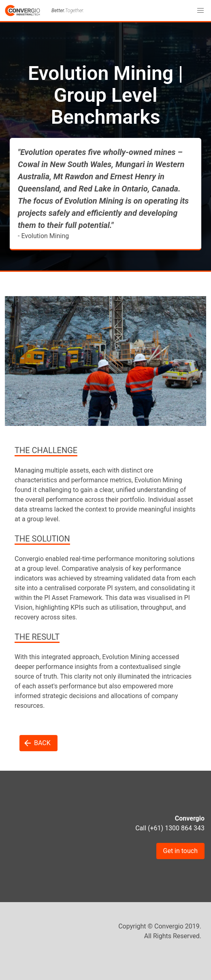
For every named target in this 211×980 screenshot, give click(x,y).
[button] (200, 11)
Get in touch (181, 851)
